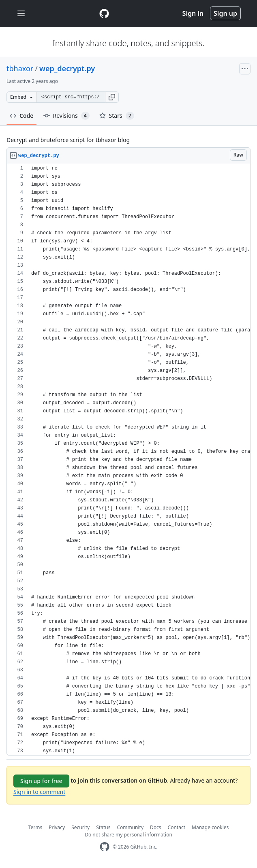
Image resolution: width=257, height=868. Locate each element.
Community (130, 827)
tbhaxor (20, 68)
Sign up (225, 13)
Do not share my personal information (128, 835)
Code (22, 116)
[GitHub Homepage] (105, 847)
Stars (117, 116)
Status (103, 827)
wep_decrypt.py (67, 68)
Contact (177, 827)
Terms (35, 827)
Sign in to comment (39, 792)
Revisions (66, 116)
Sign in (193, 13)
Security (80, 827)
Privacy (57, 827)
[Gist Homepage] (104, 13)
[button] (112, 97)
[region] (128, 460)
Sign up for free (41, 781)
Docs (156, 827)
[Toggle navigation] (21, 14)
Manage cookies (210, 827)
